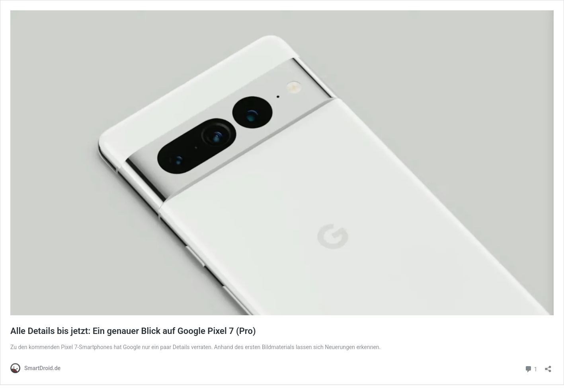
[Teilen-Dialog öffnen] (548, 366)
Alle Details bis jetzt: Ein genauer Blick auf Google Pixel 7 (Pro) (133, 331)
